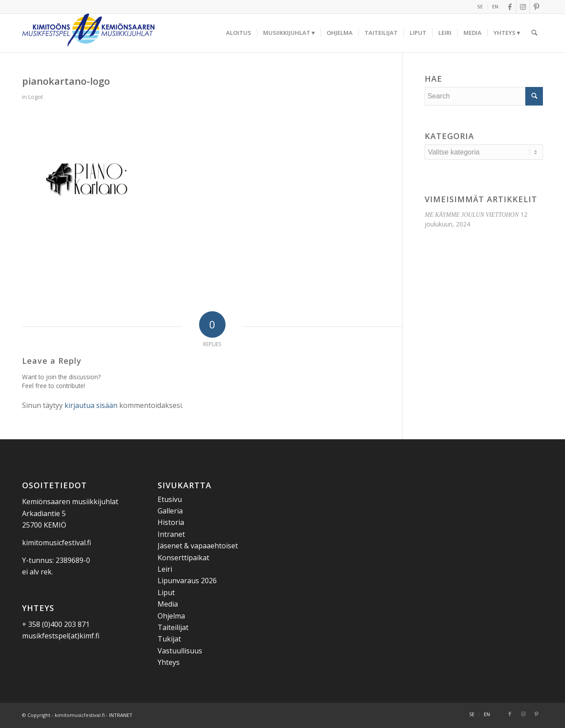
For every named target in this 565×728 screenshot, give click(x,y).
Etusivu (170, 499)
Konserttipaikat (183, 558)
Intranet (171, 534)
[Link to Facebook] (510, 7)
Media (168, 604)
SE (480, 6)
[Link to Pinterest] (536, 7)
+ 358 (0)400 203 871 (56, 624)
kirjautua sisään (91, 405)
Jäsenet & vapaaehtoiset (198, 546)
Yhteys (169, 662)
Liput (166, 592)
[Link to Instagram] (523, 7)
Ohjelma (171, 616)
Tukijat (169, 639)
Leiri (165, 569)
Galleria (170, 511)
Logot (36, 97)
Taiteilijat (173, 627)
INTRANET (121, 715)
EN (495, 6)
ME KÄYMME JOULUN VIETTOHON (471, 215)
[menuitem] (480, 7)
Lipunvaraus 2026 (187, 581)
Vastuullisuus (180, 651)
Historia (171, 522)
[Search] (534, 33)
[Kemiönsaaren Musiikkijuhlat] (88, 33)
